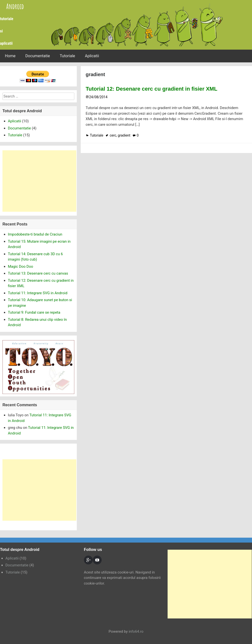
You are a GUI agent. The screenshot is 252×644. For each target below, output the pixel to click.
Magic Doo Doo (21, 266)
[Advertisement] (39, 181)
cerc (113, 135)
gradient (124, 135)
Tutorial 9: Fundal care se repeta (34, 312)
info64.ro (136, 631)
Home (10, 56)
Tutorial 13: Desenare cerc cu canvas (38, 273)
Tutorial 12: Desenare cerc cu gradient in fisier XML (151, 89)
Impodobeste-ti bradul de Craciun (35, 234)
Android (15, 6)
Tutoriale (67, 56)
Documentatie (38, 56)
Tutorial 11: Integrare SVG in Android (38, 293)
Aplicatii (92, 56)
